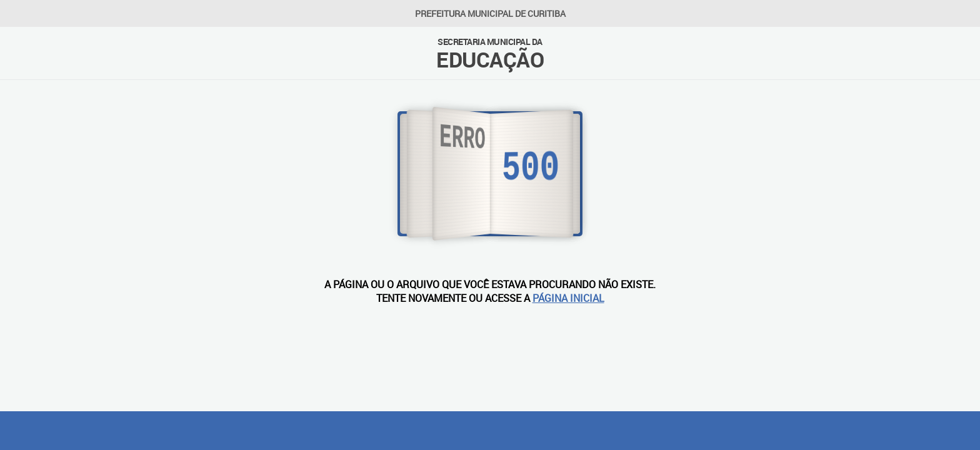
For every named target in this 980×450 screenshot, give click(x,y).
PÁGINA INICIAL (568, 298)
